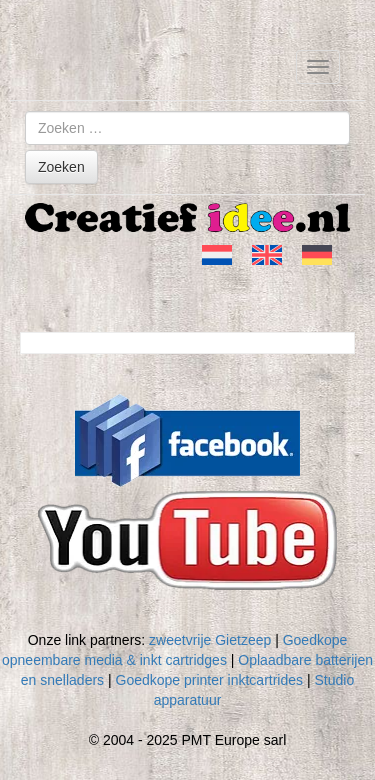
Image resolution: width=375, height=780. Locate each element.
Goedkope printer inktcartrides (210, 680)
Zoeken (61, 167)
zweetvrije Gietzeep (210, 640)
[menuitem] (217, 255)
